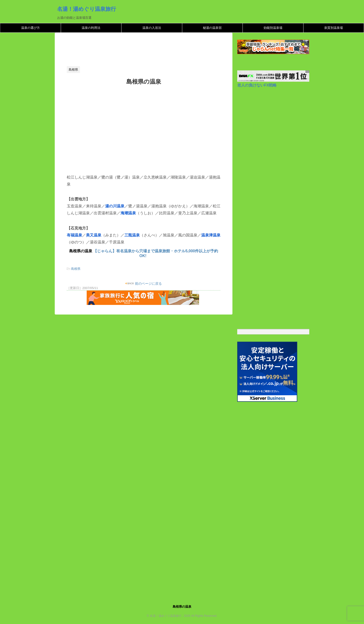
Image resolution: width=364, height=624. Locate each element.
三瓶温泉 (132, 235)
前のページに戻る (148, 284)
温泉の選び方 (30, 28)
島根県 (76, 269)
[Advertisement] (154, 51)
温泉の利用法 (91, 28)
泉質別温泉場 (334, 28)
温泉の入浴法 (152, 28)
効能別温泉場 (273, 28)
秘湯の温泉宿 (212, 28)
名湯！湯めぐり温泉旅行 (87, 9)
